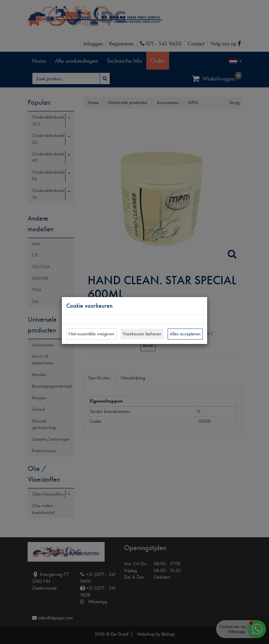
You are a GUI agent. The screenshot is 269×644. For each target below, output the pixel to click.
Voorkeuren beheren (142, 334)
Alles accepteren (185, 334)
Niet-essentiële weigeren (91, 334)
